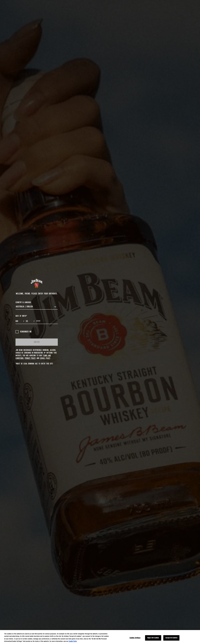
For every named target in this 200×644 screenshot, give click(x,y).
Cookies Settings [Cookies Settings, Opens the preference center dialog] (135, 638)
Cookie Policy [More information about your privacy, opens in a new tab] (73, 641)
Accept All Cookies (171, 638)
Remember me (24, 332)
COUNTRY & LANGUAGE (23, 302)
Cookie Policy (45, 358)
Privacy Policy (30, 358)
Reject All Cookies (153, 638)
